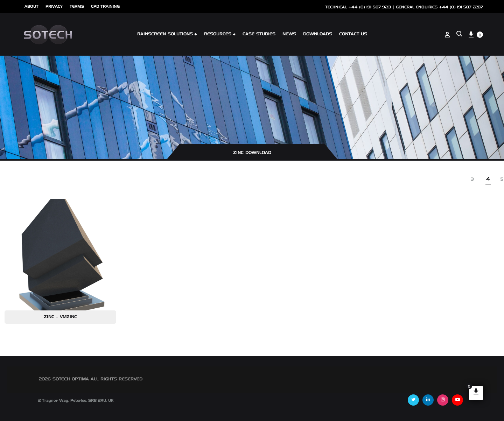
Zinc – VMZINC (60, 317)
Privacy (54, 6)
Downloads (318, 34)
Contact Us (353, 34)
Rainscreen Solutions (167, 34)
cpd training (105, 6)
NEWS (289, 34)
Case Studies (259, 34)
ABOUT (31, 6)
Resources (220, 34)
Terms (77, 6)
